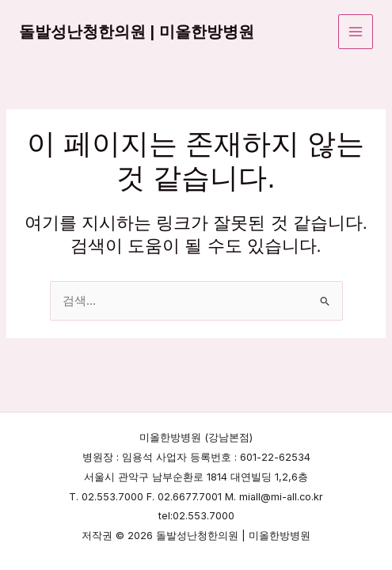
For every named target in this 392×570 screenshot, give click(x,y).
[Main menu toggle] (356, 32)
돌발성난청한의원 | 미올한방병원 (137, 32)
